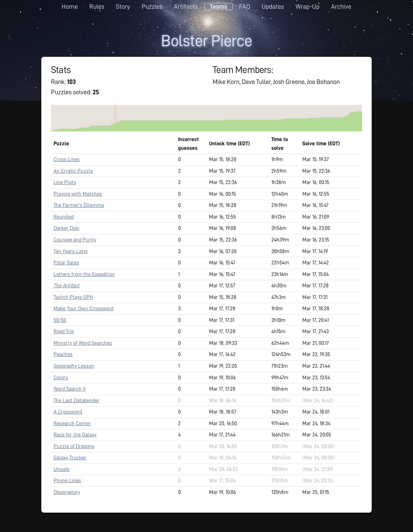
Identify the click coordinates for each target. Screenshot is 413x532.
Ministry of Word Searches (83, 343)
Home (70, 6)
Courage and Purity (75, 240)
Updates (273, 6)
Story (123, 6)
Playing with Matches (78, 194)
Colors (61, 378)
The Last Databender (76, 400)
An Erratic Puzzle (73, 171)
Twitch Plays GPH (73, 297)
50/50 (60, 320)
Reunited (64, 217)
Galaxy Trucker (70, 458)
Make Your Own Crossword (83, 308)
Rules (97, 6)
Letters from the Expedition (84, 274)
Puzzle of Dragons (74, 446)
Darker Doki (66, 228)
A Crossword (68, 412)
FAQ (245, 6)
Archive (341, 6)
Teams (218, 6)
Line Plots (65, 182)
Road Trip (64, 331)
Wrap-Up (307, 6)
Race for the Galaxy (75, 435)
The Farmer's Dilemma (79, 205)
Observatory (67, 492)
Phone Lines (67, 481)
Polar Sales (66, 263)
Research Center (72, 423)
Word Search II (70, 389)
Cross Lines (67, 159)
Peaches (63, 354)
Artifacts (186, 6)
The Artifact (67, 286)
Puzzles (152, 6)
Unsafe (61, 469)
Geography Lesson (74, 366)
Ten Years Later (71, 251)
